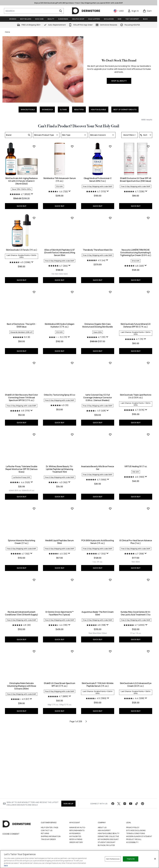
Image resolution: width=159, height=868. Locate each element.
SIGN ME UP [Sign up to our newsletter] (68, 804)
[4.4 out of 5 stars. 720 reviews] (20, 263)
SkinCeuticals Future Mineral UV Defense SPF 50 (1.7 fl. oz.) (98, 394)
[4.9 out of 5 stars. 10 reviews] (21, 475)
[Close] (155, 859)
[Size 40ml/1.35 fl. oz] (129, 489)
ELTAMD (63, 109)
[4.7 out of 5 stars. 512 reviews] (58, 623)
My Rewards (75, 833)
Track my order (48, 839)
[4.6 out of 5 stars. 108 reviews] (58, 695)
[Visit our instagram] (125, 804)
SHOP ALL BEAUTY (119, 81)
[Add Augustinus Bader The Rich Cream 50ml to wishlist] (72, 650)
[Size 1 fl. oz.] (100, 703)
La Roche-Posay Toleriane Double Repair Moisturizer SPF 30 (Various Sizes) (136, 467)
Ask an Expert (104, 830)
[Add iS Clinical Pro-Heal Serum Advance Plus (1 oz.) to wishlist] (110, 578)
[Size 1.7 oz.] (95, 703)
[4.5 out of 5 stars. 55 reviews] (20, 623)
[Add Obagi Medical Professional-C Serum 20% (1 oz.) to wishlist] (72, 218)
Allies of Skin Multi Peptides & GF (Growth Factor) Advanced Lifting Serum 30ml (22, 322)
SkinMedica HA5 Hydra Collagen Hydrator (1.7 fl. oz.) (21, 394)
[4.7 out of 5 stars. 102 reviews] (134, 552)
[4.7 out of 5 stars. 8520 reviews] (134, 194)
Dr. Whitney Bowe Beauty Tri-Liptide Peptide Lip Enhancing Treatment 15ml (21, 541)
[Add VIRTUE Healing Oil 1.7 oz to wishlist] (110, 507)
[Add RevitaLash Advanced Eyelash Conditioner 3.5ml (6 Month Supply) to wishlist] (148, 578)
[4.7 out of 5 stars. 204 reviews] (20, 335)
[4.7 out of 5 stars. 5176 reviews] (96, 480)
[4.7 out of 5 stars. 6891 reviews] (20, 766)
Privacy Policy (133, 827)
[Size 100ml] (66, 703)
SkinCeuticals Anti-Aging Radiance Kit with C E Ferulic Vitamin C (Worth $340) (136, 181)
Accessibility (132, 842)
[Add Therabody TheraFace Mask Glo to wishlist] (72, 287)
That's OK (131, 859)
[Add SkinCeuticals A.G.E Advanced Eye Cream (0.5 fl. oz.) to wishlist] (110, 721)
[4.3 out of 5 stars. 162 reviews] (20, 554)
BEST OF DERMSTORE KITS (125, 109)
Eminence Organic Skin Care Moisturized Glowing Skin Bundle (60, 394)
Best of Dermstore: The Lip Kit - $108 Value (136, 320)
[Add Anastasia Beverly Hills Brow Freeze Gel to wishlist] (72, 507)
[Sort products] (146, 135)
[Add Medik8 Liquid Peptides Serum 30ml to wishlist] (34, 578)
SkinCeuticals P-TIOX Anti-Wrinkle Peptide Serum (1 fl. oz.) (60, 754)
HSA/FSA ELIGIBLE (99, 109)
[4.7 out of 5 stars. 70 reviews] (96, 408)
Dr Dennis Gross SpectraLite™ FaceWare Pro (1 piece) (21, 683)
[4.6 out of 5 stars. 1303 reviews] (96, 549)
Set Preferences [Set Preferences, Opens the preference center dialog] (113, 859)
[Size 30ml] (23, 343)
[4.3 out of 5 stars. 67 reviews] (134, 697)
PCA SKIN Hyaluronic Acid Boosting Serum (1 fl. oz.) (60, 612)
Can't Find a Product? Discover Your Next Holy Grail (79, 126)
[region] (79, 859)
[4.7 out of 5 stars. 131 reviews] (58, 406)
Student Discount (107, 842)
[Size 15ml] (19, 343)
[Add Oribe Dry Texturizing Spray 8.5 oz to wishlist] (34, 433)
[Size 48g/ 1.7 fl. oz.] (15, 774)
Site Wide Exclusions (136, 830)
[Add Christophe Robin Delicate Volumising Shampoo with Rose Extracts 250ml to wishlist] (148, 650)
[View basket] (147, 11)
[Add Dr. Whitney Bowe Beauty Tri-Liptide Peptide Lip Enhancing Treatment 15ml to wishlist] (34, 507)
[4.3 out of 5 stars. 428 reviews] (58, 480)
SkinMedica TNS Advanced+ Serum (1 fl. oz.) (22, 251)
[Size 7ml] (15, 343)
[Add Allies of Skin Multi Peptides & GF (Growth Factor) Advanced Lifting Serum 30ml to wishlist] (34, 287)
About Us (102, 827)
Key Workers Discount (108, 839)
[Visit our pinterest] (143, 804)
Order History (76, 842)
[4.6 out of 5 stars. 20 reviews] (136, 623)
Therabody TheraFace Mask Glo (60, 319)
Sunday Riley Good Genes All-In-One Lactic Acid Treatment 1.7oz (98, 683)
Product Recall (134, 839)
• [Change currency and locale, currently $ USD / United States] (119, 11)
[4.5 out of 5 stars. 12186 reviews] (134, 262)
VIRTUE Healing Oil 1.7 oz (98, 538)
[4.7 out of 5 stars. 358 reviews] (96, 623)
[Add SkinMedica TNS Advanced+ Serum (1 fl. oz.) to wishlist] (34, 218)
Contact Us (47, 830)
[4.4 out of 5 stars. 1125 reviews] (134, 480)
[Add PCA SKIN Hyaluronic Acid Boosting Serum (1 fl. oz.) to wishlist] (72, 578)
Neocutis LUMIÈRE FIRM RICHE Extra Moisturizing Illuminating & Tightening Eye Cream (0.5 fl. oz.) (98, 322)
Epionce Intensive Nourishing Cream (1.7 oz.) (136, 540)
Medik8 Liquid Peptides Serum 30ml (21, 612)
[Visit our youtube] (131, 804)
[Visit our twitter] (119, 804)
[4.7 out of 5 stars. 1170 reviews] (58, 263)
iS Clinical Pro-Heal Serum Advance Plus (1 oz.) (98, 612)
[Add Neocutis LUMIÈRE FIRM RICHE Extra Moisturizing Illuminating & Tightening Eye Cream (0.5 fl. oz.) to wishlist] (110, 287)
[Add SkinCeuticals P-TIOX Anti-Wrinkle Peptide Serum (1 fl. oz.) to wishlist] (72, 721)
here (6, 865)
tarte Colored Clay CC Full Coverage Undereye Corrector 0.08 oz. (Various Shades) (60, 467)
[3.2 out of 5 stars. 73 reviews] (20, 406)
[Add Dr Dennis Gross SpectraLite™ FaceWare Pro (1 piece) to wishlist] (34, 650)
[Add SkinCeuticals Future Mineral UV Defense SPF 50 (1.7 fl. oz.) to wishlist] (110, 361)
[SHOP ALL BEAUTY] (43, 69)
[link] (133, 11)
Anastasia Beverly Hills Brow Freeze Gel (60, 540)
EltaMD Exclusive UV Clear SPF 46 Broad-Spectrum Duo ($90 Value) (98, 251)
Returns (45, 833)
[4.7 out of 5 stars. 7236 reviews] (96, 263)
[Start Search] (61, 11)
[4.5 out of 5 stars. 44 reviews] (58, 329)
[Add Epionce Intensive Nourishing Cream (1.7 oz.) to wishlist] (148, 507)
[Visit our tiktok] (137, 804)
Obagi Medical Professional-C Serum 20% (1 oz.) (60, 251)
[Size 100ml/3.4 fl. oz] (142, 489)
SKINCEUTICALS (28, 109)
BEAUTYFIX (79, 109)
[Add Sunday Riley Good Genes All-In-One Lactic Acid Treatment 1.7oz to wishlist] (110, 650)
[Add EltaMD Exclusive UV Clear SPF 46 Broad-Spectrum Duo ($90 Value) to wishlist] (110, 218)
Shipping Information (51, 836)
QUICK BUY (136, 206)
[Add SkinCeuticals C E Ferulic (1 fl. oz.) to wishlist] (148, 218)
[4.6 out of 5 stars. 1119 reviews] (134, 409)
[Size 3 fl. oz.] (62, 632)
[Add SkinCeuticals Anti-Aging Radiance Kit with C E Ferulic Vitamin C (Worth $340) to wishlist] (148, 146)
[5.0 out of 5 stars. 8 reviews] (136, 332)
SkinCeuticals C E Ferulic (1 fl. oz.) (136, 250)
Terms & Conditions (135, 833)
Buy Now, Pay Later (106, 845)
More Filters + (130, 135)
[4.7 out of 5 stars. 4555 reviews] (96, 695)
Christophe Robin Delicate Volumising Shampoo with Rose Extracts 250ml (136, 684)
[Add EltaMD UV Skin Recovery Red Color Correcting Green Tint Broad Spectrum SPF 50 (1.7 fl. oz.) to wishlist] (148, 361)
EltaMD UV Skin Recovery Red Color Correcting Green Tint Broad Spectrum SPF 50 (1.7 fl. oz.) (136, 396)
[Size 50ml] (28, 343)
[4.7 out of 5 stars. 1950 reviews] (58, 552)
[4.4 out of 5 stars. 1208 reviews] (96, 768)
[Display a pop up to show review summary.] (146, 194)
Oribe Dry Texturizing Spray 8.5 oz (22, 464)
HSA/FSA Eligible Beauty (109, 833)
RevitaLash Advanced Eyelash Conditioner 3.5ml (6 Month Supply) (136, 612)
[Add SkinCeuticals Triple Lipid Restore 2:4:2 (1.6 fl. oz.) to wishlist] (110, 433)
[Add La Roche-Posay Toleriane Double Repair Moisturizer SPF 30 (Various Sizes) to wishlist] (148, 433)
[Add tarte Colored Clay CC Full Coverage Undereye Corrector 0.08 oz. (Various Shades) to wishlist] (72, 433)
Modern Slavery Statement (139, 836)
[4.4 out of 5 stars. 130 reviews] (20, 695)
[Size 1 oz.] (56, 632)
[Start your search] (34, 11)
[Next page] (86, 791)
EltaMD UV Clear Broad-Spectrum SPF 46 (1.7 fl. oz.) (22, 754)
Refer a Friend (76, 839)
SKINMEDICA (47, 109)
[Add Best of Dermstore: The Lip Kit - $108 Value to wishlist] (148, 287)
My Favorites (75, 836)
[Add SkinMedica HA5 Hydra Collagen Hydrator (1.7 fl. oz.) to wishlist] (34, 361)
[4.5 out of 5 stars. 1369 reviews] (58, 768)
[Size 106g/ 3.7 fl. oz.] (27, 774)
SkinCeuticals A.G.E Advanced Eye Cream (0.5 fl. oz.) (98, 754)
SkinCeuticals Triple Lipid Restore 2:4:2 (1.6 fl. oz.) (98, 466)
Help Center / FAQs (50, 827)
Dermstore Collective (108, 836)
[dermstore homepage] (86, 11)
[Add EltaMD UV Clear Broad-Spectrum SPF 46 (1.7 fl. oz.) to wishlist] (34, 721)
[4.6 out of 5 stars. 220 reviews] (96, 335)
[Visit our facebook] (113, 804)
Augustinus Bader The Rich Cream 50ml (60, 683)
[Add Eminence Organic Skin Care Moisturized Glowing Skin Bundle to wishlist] (72, 361)
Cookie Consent (11, 834)
